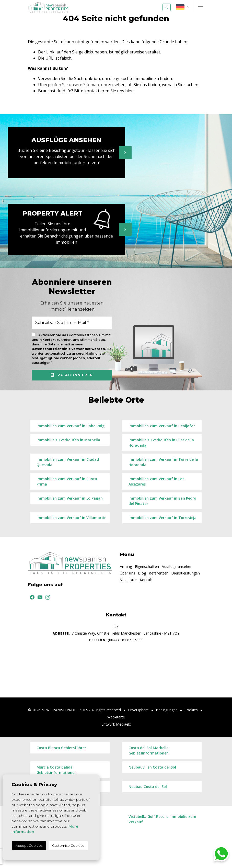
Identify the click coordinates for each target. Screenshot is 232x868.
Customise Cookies (68, 846)
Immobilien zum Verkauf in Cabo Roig (71, 426)
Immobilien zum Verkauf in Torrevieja (163, 518)
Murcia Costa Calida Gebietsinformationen (57, 770)
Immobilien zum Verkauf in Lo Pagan (70, 498)
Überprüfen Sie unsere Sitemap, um (73, 85)
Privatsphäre (138, 710)
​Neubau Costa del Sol (148, 787)
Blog (142, 573)
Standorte (128, 580)
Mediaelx (123, 724)
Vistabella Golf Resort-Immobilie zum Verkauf (162, 819)
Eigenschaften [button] (147, 566)
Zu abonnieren (72, 375)
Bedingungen (167, 710)
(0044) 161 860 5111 (116, 640)
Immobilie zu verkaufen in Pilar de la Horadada (161, 443)
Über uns (127, 573)
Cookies (191, 710)
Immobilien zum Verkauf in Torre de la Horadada (163, 462)
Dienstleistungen (185, 573)
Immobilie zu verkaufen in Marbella (68, 440)
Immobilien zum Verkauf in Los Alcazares (156, 481)
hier (129, 91)
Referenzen (159, 573)
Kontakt (147, 580)
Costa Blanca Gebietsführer (61, 748)
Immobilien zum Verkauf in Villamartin (72, 518)
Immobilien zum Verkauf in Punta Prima (67, 481)
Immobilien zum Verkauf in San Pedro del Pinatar (162, 501)
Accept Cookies (29, 846)
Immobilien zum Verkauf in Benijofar (162, 426)
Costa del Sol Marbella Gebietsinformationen (149, 750)
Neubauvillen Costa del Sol (152, 767)
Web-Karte (116, 717)
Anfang (126, 566)
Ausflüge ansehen (177, 566)
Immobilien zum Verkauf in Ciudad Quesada (68, 462)
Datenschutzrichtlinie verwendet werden (68, 349)
